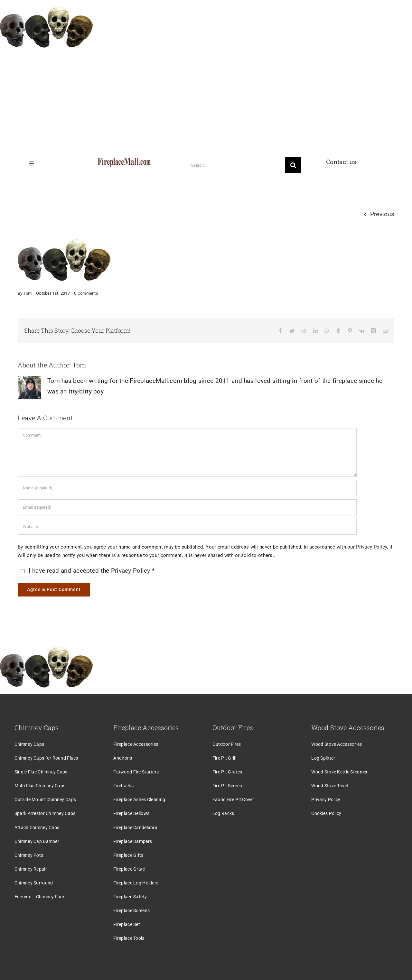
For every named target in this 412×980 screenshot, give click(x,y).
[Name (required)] (187, 488)
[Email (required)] (187, 507)
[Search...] (235, 165)
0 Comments (86, 293)
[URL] (187, 527)
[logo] (124, 161)
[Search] (293, 165)
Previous (382, 214)
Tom (28, 293)
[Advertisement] (206, 99)
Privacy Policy (371, 547)
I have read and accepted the (87, 571)
